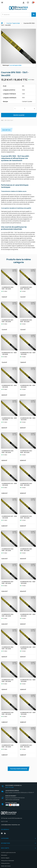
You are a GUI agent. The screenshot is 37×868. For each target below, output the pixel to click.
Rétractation (4, 855)
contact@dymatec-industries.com (10, 825)
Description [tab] (6, 130)
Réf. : (3, 120)
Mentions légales (5, 858)
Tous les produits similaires (18, 769)
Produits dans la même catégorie (19, 261)
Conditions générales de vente (8, 853)
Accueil (3, 22)
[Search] (34, 15)
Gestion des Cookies (6, 866)
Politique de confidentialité (7, 861)
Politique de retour (5, 863)
